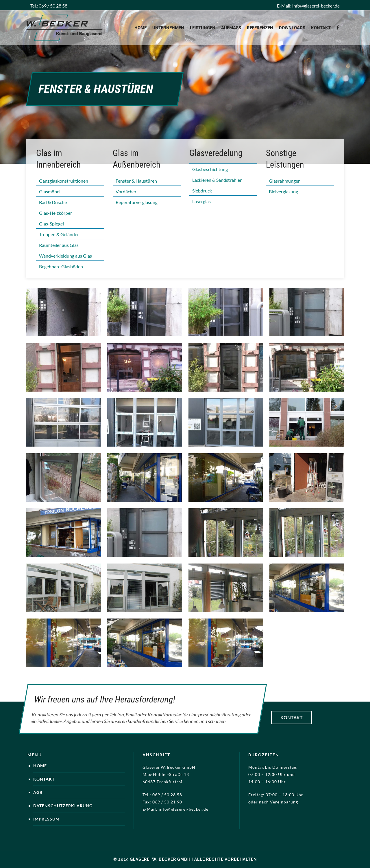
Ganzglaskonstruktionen (64, 181)
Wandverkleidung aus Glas (65, 256)
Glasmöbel (50, 191)
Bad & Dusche (53, 202)
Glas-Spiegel (51, 224)
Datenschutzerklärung (63, 806)
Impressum (46, 819)
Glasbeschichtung (210, 169)
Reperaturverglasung (137, 202)
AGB (38, 792)
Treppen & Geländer (59, 234)
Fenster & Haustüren (136, 181)
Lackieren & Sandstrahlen (217, 180)
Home (40, 766)
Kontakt (292, 717)
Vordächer (126, 191)
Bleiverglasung (283, 191)
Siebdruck (202, 191)
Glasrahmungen (285, 181)
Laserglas (201, 201)
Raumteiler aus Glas (59, 245)
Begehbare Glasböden (61, 266)
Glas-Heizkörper (55, 213)
